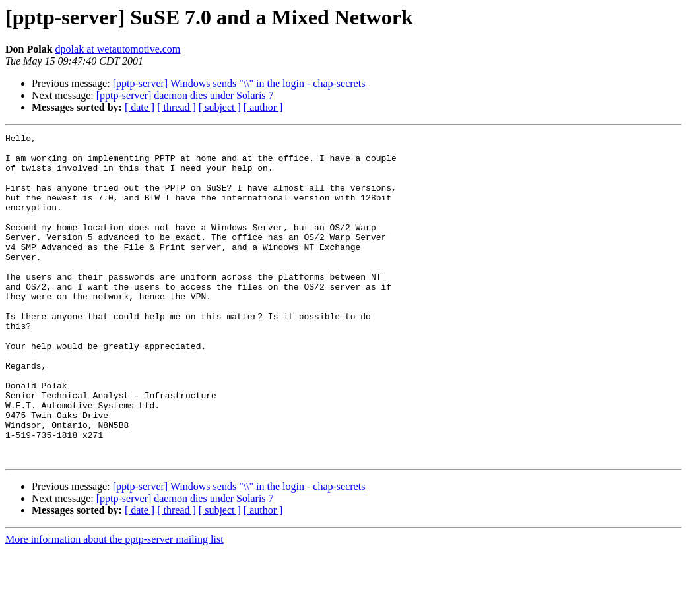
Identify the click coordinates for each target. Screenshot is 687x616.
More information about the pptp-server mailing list (114, 604)
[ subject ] (220, 107)
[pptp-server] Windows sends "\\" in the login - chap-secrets (239, 83)
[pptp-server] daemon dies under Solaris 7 (185, 95)
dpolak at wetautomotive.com (118, 49)
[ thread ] (177, 107)
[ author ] (263, 107)
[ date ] (140, 107)
